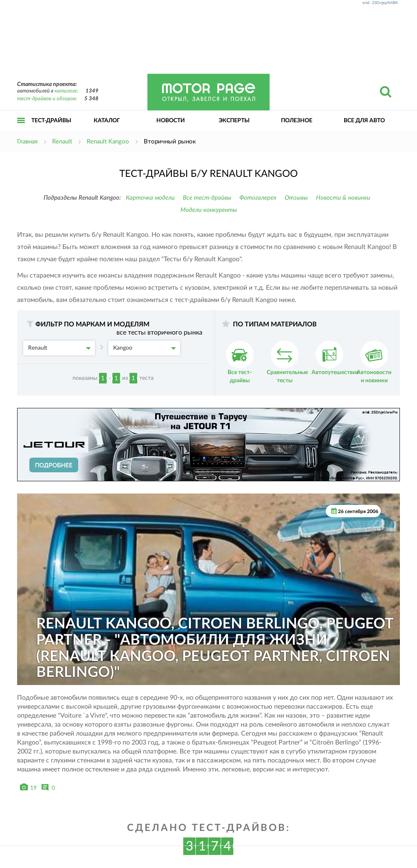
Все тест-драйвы (207, 198)
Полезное (297, 121)
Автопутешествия (335, 358)
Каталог (107, 121)
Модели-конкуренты (209, 210)
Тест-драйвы (51, 121)
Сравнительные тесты (287, 362)
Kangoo (145, 348)
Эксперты (234, 121)
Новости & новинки (343, 198)
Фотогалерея (258, 198)
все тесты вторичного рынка (159, 333)
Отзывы (296, 198)
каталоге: (66, 91)
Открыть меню (21, 129)
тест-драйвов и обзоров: (47, 99)
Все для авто (364, 121)
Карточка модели (150, 198)
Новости (171, 121)
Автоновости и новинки (374, 362)
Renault (59, 348)
